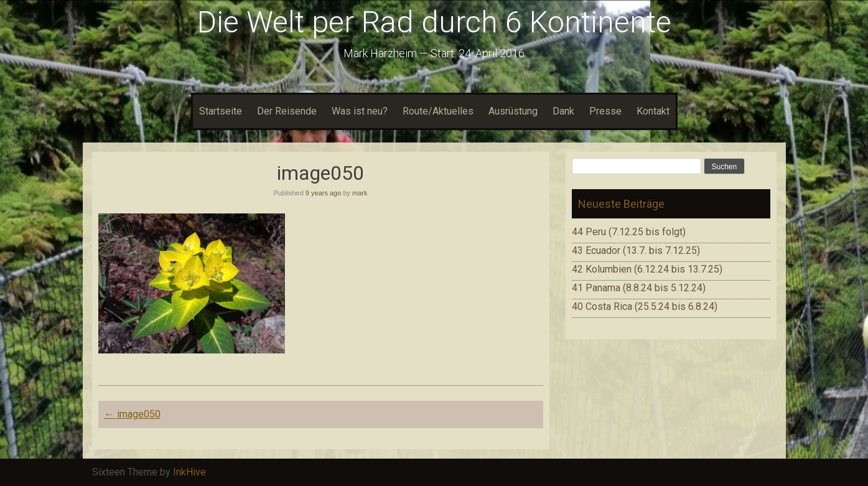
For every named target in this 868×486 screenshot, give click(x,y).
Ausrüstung (513, 111)
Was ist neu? (360, 111)
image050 (133, 414)
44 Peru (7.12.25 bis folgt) (629, 232)
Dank (563, 111)
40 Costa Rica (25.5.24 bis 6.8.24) (645, 306)
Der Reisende (287, 111)
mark (360, 193)
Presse (605, 111)
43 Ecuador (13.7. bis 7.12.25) (636, 250)
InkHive (189, 472)
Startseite (221, 111)
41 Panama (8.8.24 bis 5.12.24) (639, 288)
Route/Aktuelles (438, 111)
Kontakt (653, 111)
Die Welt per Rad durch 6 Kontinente (434, 22)
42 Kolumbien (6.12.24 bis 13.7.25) (647, 269)
